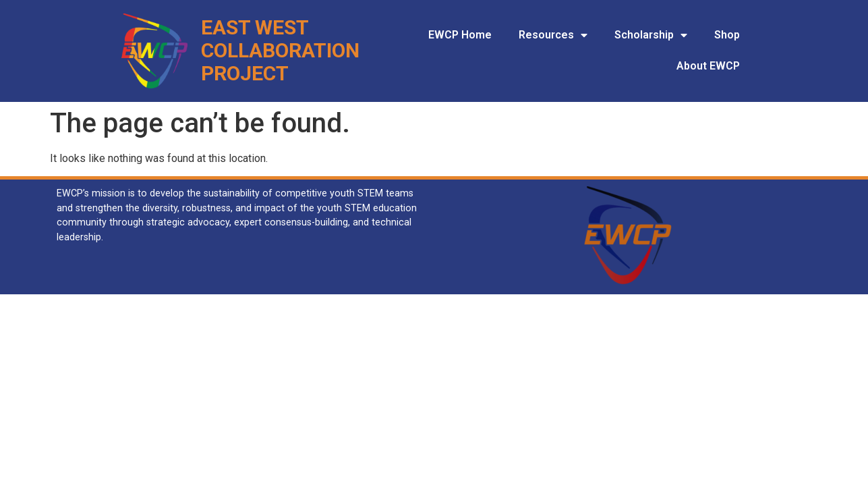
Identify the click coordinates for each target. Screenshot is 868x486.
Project (245, 73)
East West (255, 27)
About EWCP (708, 66)
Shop (727, 35)
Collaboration (280, 50)
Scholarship (651, 35)
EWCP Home (460, 35)
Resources (553, 35)
